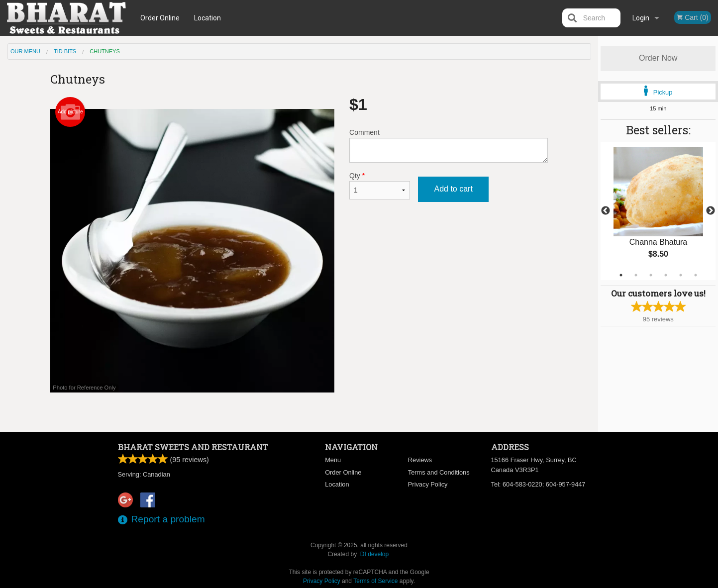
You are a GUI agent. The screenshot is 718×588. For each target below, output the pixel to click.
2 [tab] (636, 275)
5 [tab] (681, 275)
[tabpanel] (658, 211)
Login (641, 18)
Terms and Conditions (439, 472)
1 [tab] (621, 275)
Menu (333, 460)
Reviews (420, 460)
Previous (606, 211)
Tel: (538, 484)
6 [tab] (696, 275)
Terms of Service (375, 581)
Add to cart (453, 189)
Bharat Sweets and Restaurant (193, 447)
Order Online (160, 18)
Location (207, 18)
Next (711, 211)
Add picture (70, 112)
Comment (449, 146)
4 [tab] (666, 275)
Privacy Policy (428, 484)
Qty (380, 186)
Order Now (658, 58)
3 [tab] (651, 275)
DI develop (374, 554)
